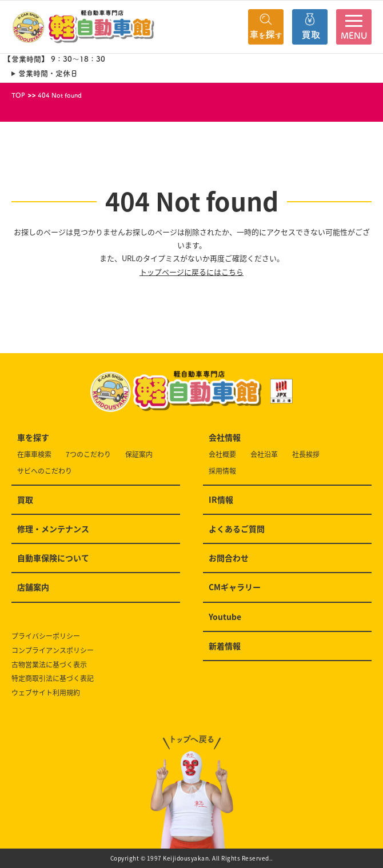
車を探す (33, 437)
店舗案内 (33, 587)
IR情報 (221, 499)
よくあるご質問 (237, 529)
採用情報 (222, 471)
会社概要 (222, 455)
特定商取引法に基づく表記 (53, 679)
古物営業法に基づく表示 (49, 665)
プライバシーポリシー (46, 636)
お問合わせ (229, 558)
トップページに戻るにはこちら (191, 272)
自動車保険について (53, 558)
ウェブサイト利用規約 (46, 693)
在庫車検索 (34, 455)
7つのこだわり (88, 455)
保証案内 (139, 455)
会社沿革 (264, 455)
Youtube (225, 617)
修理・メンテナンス (53, 529)
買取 (25, 499)
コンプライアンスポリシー (53, 651)
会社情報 (225, 437)
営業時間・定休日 (48, 73)
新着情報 (225, 646)
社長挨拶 (306, 455)
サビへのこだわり (45, 471)
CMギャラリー (235, 587)
